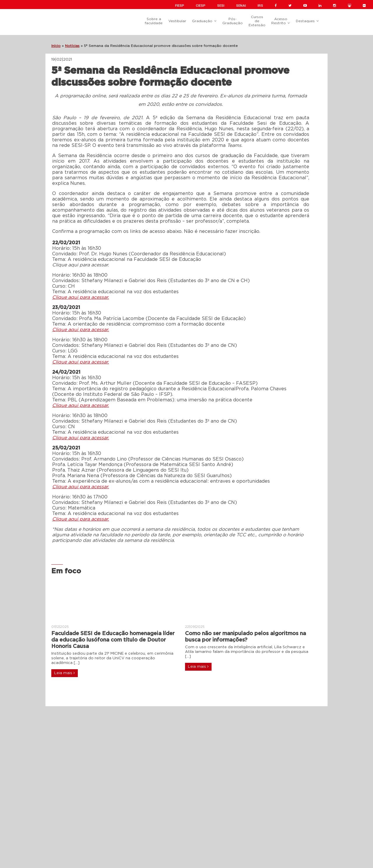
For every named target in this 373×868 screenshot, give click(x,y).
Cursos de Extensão (257, 21)
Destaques (305, 21)
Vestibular (177, 21)
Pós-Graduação (233, 21)
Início (56, 46)
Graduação (202, 21)
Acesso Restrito (279, 21)
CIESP (201, 6)
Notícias (72, 46)
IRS (260, 6)
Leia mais (65, 673)
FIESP (180, 6)
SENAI (241, 6)
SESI (221, 6)
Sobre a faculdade (154, 21)
